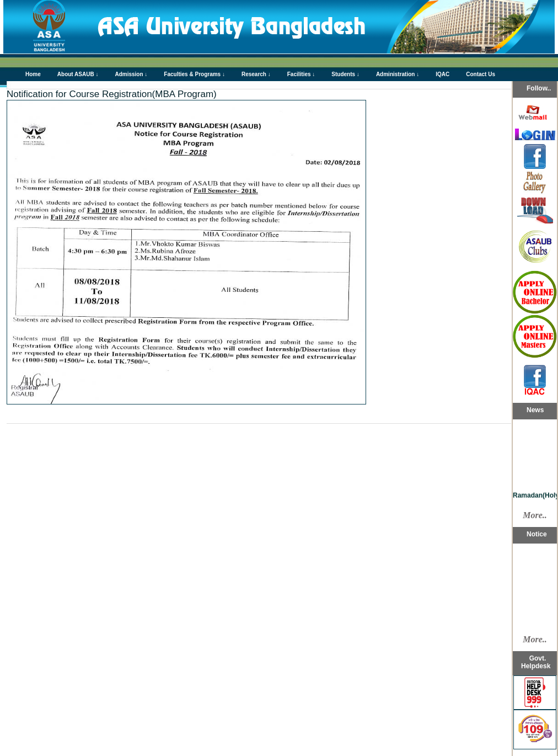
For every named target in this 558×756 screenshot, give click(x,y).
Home (33, 74)
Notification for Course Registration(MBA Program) (112, 94)
